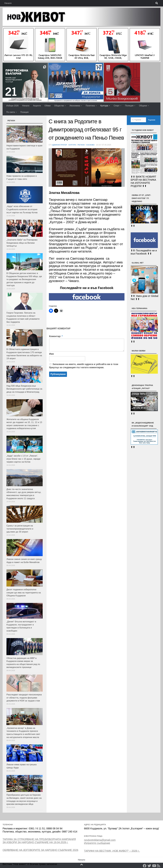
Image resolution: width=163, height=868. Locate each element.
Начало (8, 3)
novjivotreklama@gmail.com (100, 840)
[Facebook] (145, 866)
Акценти (37, 106)
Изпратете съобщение (97, 843)
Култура (104, 106)
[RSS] (159, 866)
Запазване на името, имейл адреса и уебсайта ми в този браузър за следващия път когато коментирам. (84, 366)
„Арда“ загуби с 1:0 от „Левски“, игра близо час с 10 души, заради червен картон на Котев (23, 459)
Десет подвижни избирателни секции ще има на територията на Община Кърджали (24, 593)
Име (52, 354)
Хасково (92, 145)
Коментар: (56, 336)
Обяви (48, 106)
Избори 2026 (12, 106)
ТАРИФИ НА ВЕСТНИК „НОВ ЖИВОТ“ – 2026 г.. (112, 851)
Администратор (60, 145)
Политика (90, 106)
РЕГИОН (82, 145)
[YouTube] (154, 866)
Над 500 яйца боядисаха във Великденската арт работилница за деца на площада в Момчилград (24, 389)
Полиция (129, 106)
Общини (143, 106)
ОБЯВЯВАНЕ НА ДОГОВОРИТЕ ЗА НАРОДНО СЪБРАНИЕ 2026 (40, 850)
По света (11, 112)
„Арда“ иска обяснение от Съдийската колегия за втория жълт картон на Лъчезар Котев (22, 209)
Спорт (117, 106)
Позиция (24, 112)
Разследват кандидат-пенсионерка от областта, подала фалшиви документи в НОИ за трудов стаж (24, 698)
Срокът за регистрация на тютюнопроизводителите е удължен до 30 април (20, 529)
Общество (59, 106)
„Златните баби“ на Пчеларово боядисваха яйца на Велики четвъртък (22, 243)
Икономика (75, 106)
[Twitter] (149, 866)
